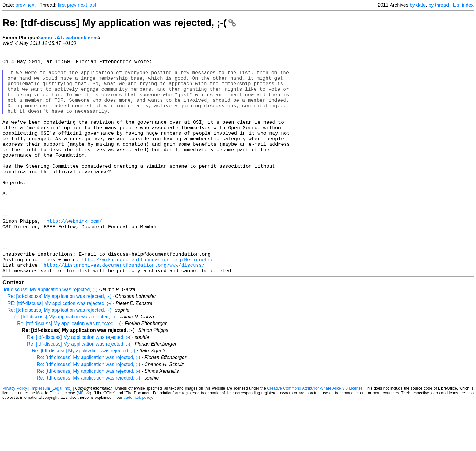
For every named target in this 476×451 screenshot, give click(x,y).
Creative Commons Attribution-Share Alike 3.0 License (315, 437)
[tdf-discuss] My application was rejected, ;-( (50, 338)
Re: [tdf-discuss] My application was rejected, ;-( (119, 23)
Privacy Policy (15, 437)
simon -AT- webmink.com (68, 38)
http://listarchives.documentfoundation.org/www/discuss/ (124, 313)
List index (463, 5)
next (31, 5)
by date (418, 5)
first (62, 5)
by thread (439, 5)
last (92, 5)
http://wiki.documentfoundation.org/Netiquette (147, 306)
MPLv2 (84, 442)
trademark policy (138, 446)
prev (20, 5)
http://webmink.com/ (74, 259)
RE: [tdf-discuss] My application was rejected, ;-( (59, 352)
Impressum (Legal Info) (51, 437)
